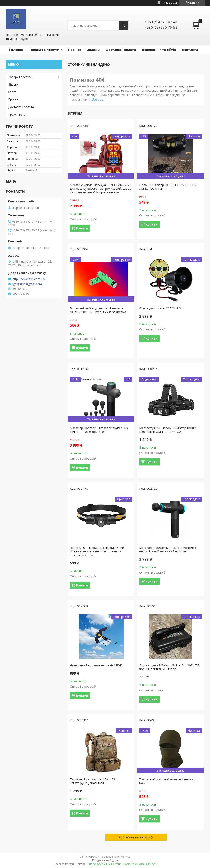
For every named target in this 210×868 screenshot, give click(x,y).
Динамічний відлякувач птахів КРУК (96, 665)
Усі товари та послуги (134, 837)
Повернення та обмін (159, 50)
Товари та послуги (44, 50)
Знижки (93, 50)
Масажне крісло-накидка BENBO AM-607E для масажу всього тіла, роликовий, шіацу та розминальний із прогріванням (100, 188)
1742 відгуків (170, 3)
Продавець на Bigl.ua (105, 860)
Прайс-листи (17, 114)
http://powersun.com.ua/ (29, 279)
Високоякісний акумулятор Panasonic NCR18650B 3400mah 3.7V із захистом (98, 310)
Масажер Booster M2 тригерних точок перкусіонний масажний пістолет (168, 549)
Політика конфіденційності (140, 864)
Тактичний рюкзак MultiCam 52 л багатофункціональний (94, 781)
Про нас (75, 50)
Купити (82, 228)
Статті (13, 92)
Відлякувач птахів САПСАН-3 (160, 308)
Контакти (190, 50)
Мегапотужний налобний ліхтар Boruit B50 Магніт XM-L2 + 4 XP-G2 (167, 430)
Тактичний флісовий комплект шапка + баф (168, 781)
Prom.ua (126, 857)
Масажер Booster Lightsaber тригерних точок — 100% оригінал (99, 430)
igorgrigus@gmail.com (27, 284)
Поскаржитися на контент (105, 864)
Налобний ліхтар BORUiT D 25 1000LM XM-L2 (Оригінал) (168, 187)
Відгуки (13, 84)
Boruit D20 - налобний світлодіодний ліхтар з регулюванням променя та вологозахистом (97, 551)
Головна (16, 50)
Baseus (98, 99)
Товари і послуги (20, 77)
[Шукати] (124, 25)
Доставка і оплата (121, 50)
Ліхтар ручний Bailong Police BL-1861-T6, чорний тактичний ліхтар (169, 667)
